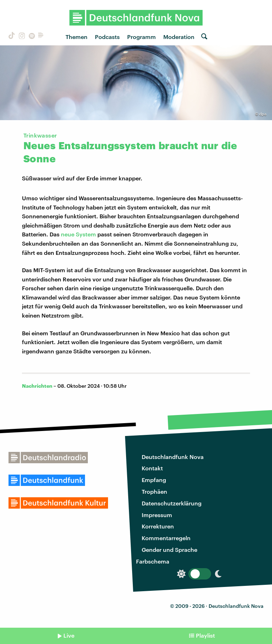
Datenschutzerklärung (172, 503)
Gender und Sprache (169, 550)
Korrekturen (158, 526)
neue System (78, 234)
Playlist (205, 635)
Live (69, 635)
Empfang (154, 480)
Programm (141, 37)
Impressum (157, 515)
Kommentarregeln (166, 538)
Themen (76, 37)
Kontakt (152, 468)
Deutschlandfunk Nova (173, 457)
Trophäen (154, 491)
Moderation (179, 37)
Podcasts (107, 37)
